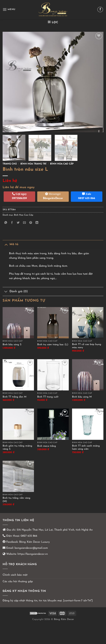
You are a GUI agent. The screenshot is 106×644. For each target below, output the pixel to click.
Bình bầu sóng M (82, 397)
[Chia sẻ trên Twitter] (18, 223)
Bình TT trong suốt (48, 397)
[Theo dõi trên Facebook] (100, 10)
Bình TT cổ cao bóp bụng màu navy (87, 346)
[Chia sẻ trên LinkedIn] (37, 223)
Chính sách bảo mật (15, 575)
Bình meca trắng (47, 446)
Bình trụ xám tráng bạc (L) (53, 345)
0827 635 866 (29, 536)
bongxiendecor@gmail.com (31, 548)
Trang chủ (10, 164)
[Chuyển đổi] (6, 244)
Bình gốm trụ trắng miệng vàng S (17, 448)
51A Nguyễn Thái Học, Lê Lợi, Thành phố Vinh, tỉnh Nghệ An (54, 530)
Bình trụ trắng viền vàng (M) (16, 500)
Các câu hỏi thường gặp (18, 582)
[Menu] (9, 9)
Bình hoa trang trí (33, 164)
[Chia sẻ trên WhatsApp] (6, 223)
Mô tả (10, 244)
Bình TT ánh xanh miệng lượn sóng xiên (86, 448)
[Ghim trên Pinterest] (31, 223)
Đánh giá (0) (15, 292)
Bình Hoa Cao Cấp (62, 164)
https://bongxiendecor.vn (33, 554)
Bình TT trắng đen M (14, 397)
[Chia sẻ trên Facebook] (12, 223)
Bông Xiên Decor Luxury (34, 542)
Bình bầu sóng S (12, 345)
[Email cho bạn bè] (25, 223)
